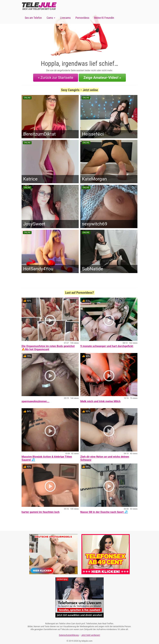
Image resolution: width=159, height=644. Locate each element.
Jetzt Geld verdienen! (91, 632)
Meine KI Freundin (104, 18)
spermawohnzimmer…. (35, 399)
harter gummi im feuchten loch (41, 510)
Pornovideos (82, 18)
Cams (51, 18)
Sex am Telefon (33, 18)
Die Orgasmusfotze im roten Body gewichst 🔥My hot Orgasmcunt (48, 346)
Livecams (65, 18)
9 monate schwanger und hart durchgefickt (107, 344)
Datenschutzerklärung (69, 632)
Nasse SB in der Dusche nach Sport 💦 (104, 510)
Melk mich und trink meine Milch (100, 399)
